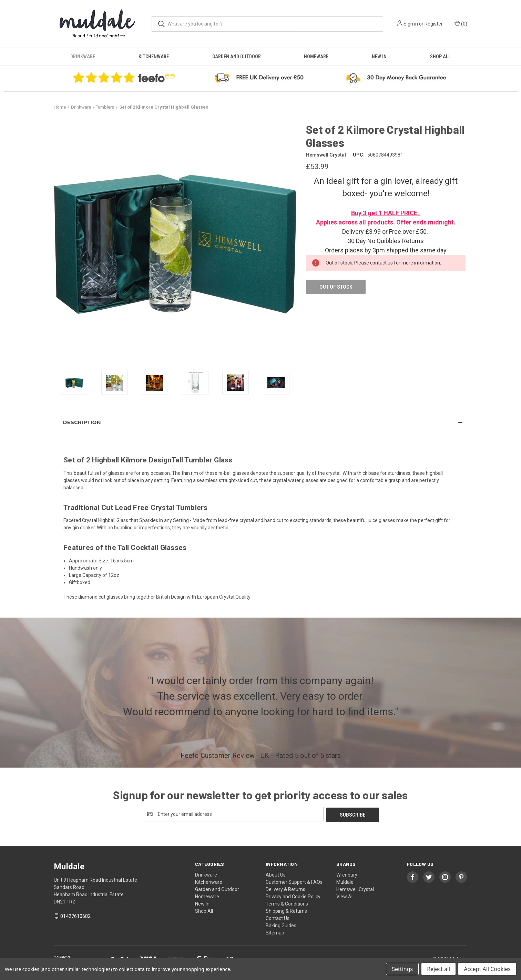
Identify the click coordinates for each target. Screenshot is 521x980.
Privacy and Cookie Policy (293, 896)
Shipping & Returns (286, 910)
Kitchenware (154, 57)
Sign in (411, 24)
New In (379, 57)
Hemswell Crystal (355, 889)
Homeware (316, 57)
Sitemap (275, 932)
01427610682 (75, 916)
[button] (260, 422)
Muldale (345, 881)
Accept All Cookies (487, 969)
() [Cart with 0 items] (461, 23)
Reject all (438, 969)
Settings (402, 969)
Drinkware (83, 57)
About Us (276, 874)
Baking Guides (281, 925)
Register (434, 24)
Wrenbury (347, 874)
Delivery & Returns (285, 889)
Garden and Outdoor (237, 57)
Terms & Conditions (287, 903)
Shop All (440, 57)
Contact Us (278, 918)
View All (345, 896)
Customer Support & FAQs (294, 881)
